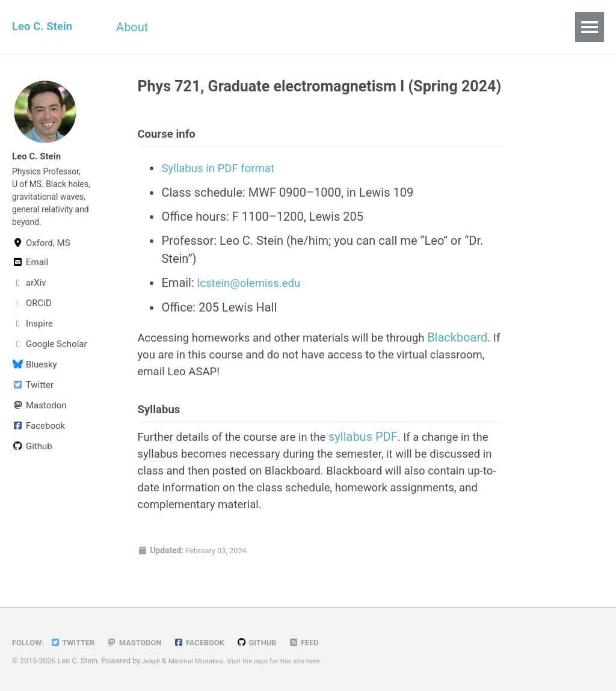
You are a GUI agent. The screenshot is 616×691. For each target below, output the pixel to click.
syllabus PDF (377, 446)
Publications (327, 27)
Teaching (245, 27)
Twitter (33, 396)
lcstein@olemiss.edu (253, 286)
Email (30, 274)
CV (189, 27)
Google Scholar (50, 355)
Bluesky (35, 376)
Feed (319, 642)
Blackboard (167, 358)
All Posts (408, 27)
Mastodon (39, 417)
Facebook (38, 437)
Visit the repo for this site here (283, 661)
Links (470, 27)
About (141, 27)
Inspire (32, 335)
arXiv (29, 294)
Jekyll (152, 661)
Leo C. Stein (45, 27)
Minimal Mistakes (199, 661)
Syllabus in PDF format (222, 172)
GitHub (269, 642)
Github (32, 458)
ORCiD (32, 315)
